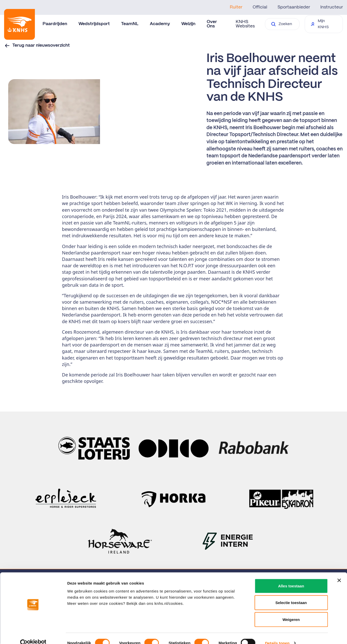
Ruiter (236, 7)
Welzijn (188, 24)
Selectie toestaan (291, 594)
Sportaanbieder (294, 7)
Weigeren (291, 610)
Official (260, 7)
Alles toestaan (291, 577)
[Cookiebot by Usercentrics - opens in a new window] (33, 634)
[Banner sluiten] (339, 571)
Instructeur (332, 7)
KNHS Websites (245, 24)
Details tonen (277, 634)
